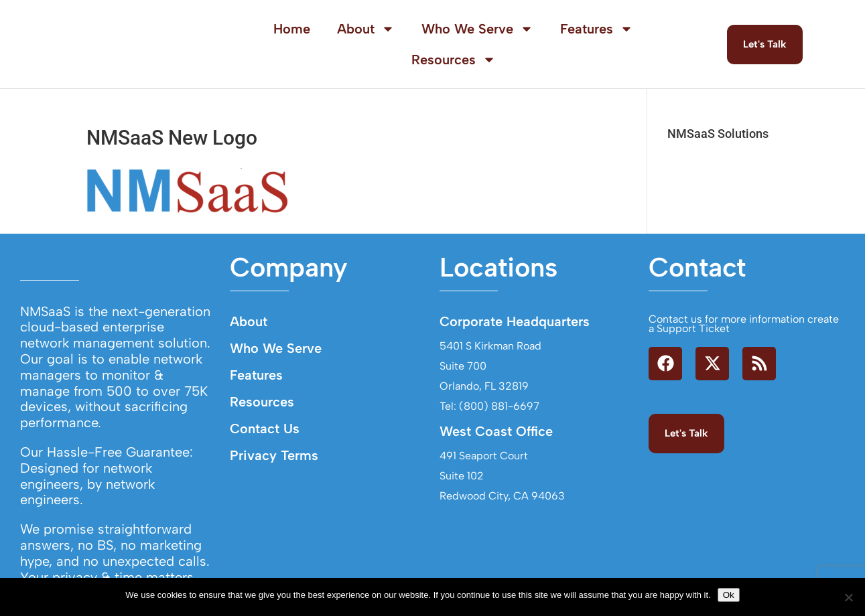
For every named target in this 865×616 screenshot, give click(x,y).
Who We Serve (477, 29)
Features (597, 29)
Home (292, 29)
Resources (454, 60)
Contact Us (265, 429)
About (366, 29)
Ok (729, 595)
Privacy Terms (274, 455)
